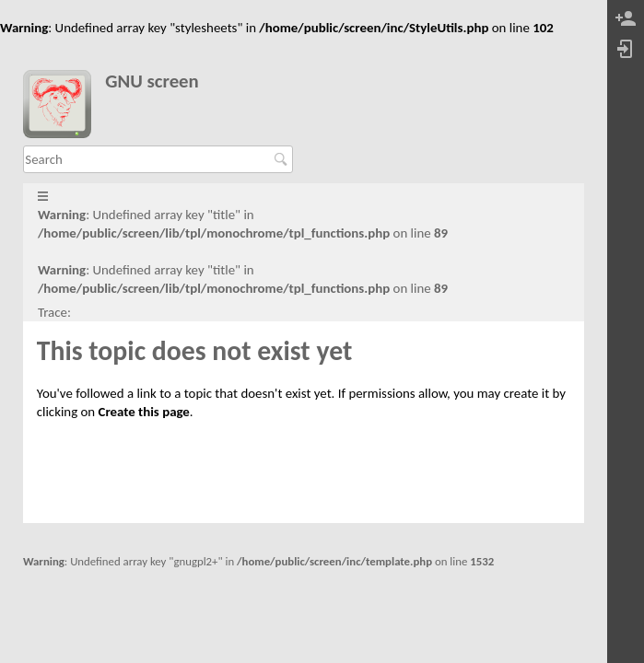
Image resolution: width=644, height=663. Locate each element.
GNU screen (152, 81)
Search (283, 159)
